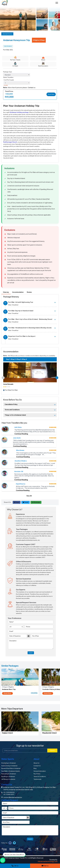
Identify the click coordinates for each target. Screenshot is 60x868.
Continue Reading (21, 434)
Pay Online (37, 774)
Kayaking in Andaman (8, 776)
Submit (31, 653)
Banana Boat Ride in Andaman (11, 768)
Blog (35, 768)
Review (29, 292)
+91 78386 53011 (9, 794)
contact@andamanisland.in (13, 797)
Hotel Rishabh (8, 384)
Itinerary (6, 292)
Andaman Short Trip (9, 689)
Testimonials (37, 779)
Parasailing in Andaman (9, 774)
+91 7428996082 (9, 792)
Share (17, 502)
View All (29, 496)
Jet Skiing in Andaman (8, 779)
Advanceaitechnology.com (48, 862)
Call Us (15, 866)
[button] (3, 378)
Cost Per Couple (9, 80)
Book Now (51, 94)
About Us (36, 763)
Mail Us (45, 866)
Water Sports (8, 759)
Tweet (26, 502)
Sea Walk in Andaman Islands (11, 771)
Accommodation (18, 292)
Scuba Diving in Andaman (9, 766)
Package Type (8, 72)
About (36, 759)
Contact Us (37, 766)
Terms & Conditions (40, 776)
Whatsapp (36, 502)
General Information (40, 771)
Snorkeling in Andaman (9, 763)
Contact (31, 88)
